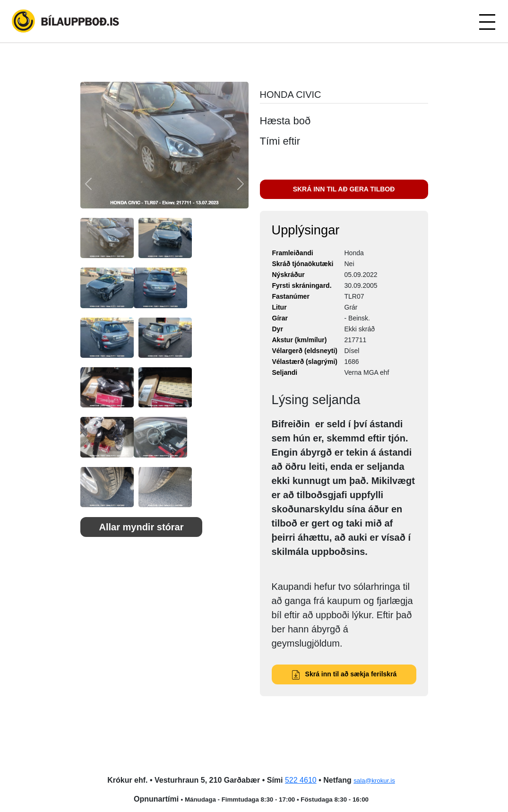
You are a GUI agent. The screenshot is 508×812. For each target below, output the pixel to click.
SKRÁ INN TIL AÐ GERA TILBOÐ (344, 189)
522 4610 (301, 780)
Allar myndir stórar (142, 527)
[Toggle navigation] (487, 21)
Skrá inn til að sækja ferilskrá (344, 674)
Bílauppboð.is (66, 21)
